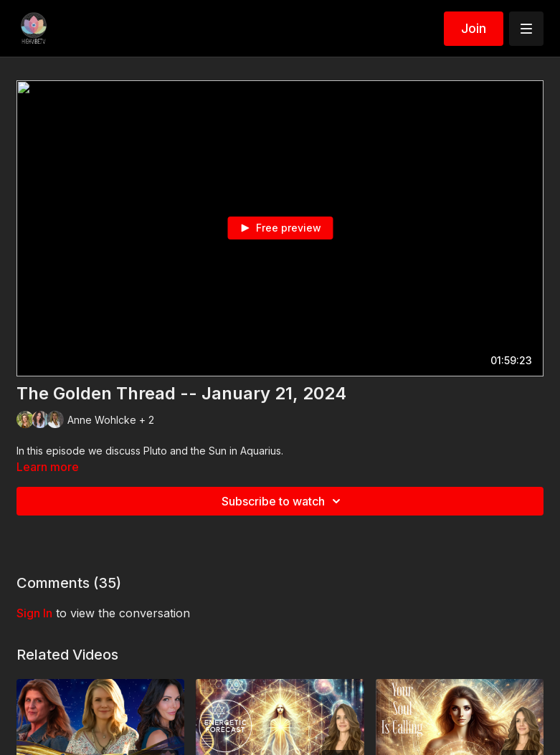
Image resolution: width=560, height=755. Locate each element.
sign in (34, 613)
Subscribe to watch (283, 501)
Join (474, 28)
